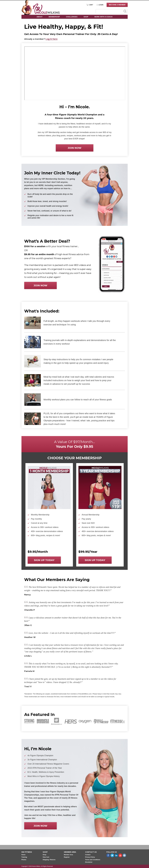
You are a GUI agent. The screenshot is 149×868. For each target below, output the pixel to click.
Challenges (72, 17)
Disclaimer (89, 862)
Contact (88, 855)
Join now (75, 148)
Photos (24, 860)
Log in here (52, 39)
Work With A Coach (103, 17)
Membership (54, 17)
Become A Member (117, 5)
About (40, 17)
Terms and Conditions (93, 860)
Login (101, 5)
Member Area (68, 855)
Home (23, 855)
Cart (91, 5)
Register (67, 857)
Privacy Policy (90, 857)
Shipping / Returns (49, 860)
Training (24, 857)
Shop (86, 17)
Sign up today (44, 560)
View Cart (46, 857)
